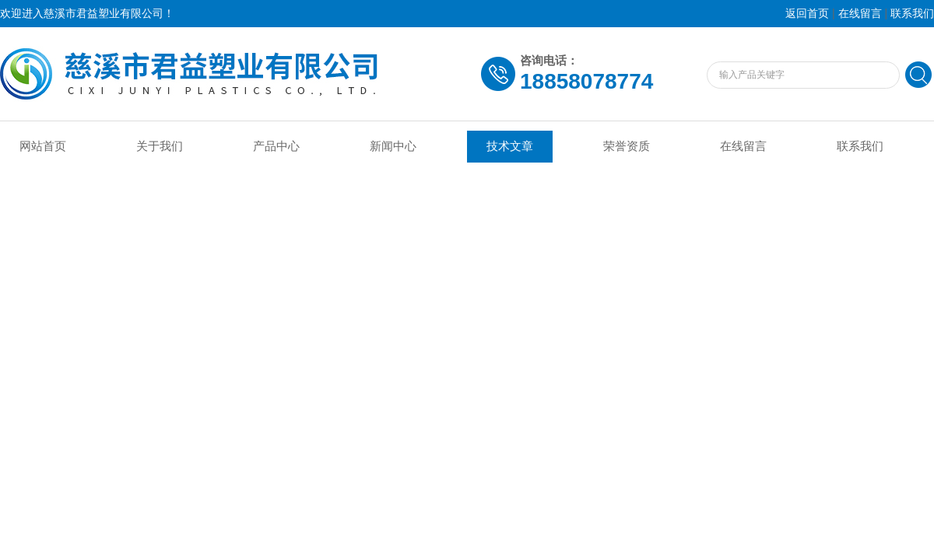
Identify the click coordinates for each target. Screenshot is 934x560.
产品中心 (276, 146)
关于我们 (160, 146)
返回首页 (807, 14)
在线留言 (860, 14)
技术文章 (510, 146)
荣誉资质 (627, 146)
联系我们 (912, 14)
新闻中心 (393, 146)
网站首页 (43, 146)
